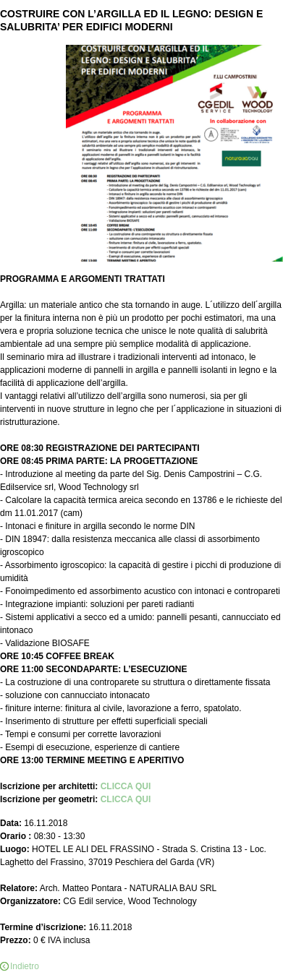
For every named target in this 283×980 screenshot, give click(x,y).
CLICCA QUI (126, 786)
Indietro (25, 966)
